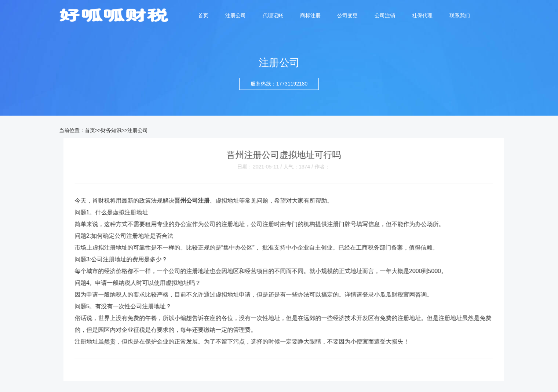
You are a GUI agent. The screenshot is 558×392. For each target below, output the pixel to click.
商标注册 (310, 15)
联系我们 (460, 15)
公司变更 (347, 15)
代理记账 (273, 15)
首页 (203, 15)
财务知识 (111, 130)
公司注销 (385, 15)
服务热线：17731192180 (279, 84)
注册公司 (236, 15)
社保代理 (422, 15)
